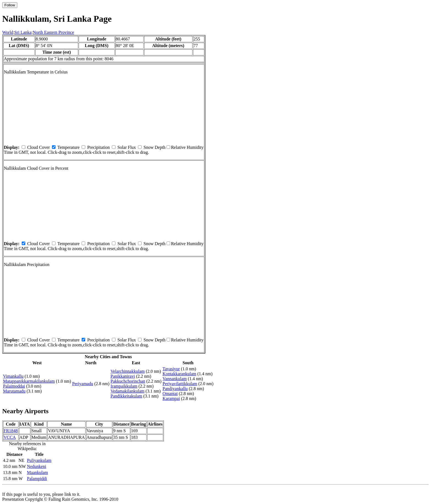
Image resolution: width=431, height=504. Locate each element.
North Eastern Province (53, 32)
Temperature (69, 147)
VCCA (10, 437)
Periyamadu (83, 384)
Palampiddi (37, 479)
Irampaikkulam (124, 386)
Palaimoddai (14, 386)
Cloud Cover (38, 147)
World (8, 32)
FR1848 (11, 431)
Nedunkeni (37, 466)
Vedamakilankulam (128, 391)
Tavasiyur (171, 369)
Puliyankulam (39, 460)
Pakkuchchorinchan (128, 381)
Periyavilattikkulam (180, 384)
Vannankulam (175, 379)
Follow (10, 5)
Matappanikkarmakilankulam (29, 381)
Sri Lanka (23, 32)
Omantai (170, 394)
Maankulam (37, 472)
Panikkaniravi (123, 376)
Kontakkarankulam (179, 374)
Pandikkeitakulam (126, 396)
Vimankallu (13, 376)
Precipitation (98, 147)
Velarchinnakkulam (128, 371)
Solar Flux (127, 147)
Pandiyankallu (175, 389)
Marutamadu (14, 391)
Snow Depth (154, 147)
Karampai (171, 398)
